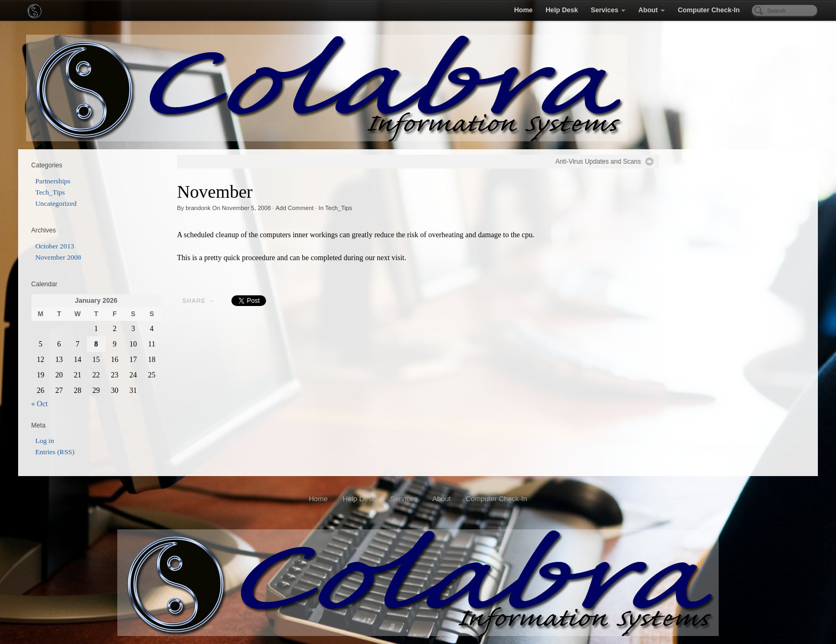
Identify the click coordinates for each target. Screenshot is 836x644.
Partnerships (53, 181)
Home (523, 10)
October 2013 (55, 246)
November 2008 (58, 257)
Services (608, 10)
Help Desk (562, 10)
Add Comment (295, 208)
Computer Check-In (709, 10)
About (652, 10)
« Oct (40, 404)
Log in (45, 441)
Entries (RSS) (55, 452)
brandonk (198, 208)
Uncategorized (56, 203)
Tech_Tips (339, 208)
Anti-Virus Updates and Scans (598, 162)
